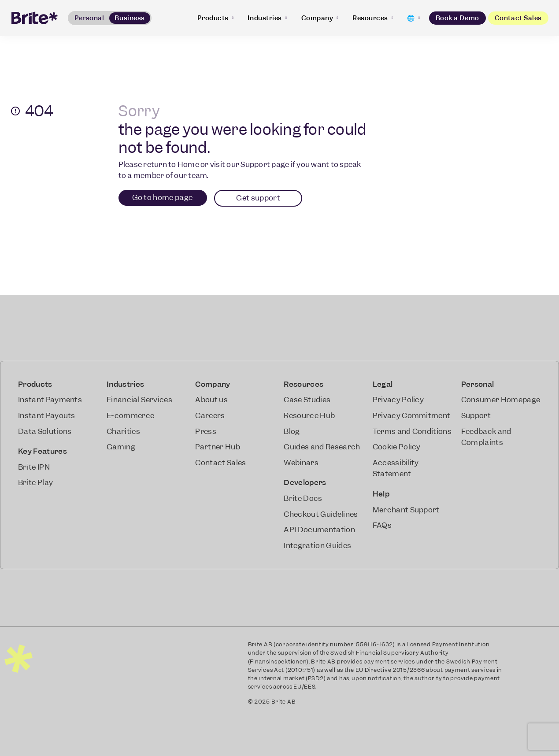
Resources (373, 18)
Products (215, 18)
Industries (267, 18)
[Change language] (413, 18)
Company (320, 18)
